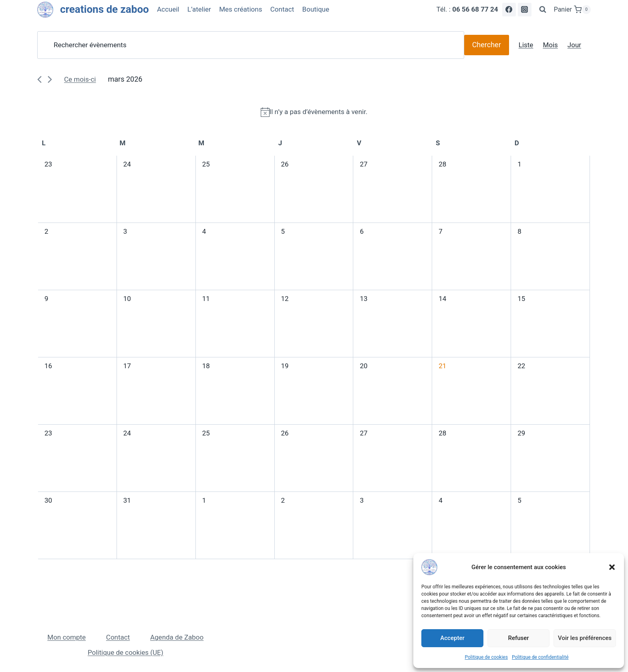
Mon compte (66, 637)
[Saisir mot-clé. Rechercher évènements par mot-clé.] (251, 45)
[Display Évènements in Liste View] (526, 45)
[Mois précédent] (39, 79)
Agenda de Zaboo (177, 637)
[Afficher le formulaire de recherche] (543, 10)
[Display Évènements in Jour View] (574, 45)
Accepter (452, 638)
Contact (282, 9)
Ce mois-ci (80, 79)
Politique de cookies (486, 657)
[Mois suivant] (50, 79)
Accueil (168, 9)
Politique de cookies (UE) (126, 652)
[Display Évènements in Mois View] (550, 45)
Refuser (518, 638)
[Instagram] (525, 10)
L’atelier (199, 9)
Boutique (316, 9)
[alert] (314, 112)
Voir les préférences (585, 638)
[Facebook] (509, 10)
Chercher (487, 45)
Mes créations (241, 9)
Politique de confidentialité (540, 657)
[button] (612, 567)
